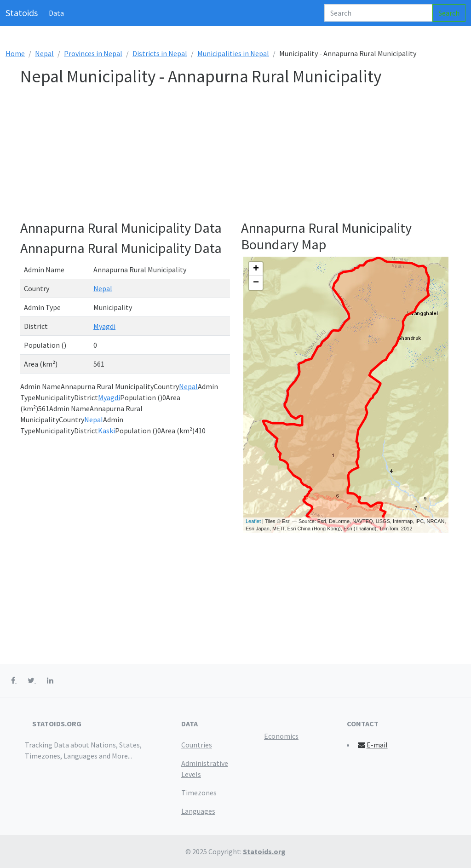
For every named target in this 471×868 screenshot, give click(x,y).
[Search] (378, 13)
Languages (198, 811)
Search (449, 13)
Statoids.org (264, 851)
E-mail (372, 745)
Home (15, 53)
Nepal (44, 53)
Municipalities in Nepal (233, 53)
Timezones (199, 793)
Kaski (106, 431)
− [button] (256, 283)
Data (56, 13)
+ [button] (256, 269)
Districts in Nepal (160, 53)
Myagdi (104, 326)
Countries (197, 745)
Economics (281, 736)
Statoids (22, 13)
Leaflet (253, 521)
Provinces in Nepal (93, 53)
